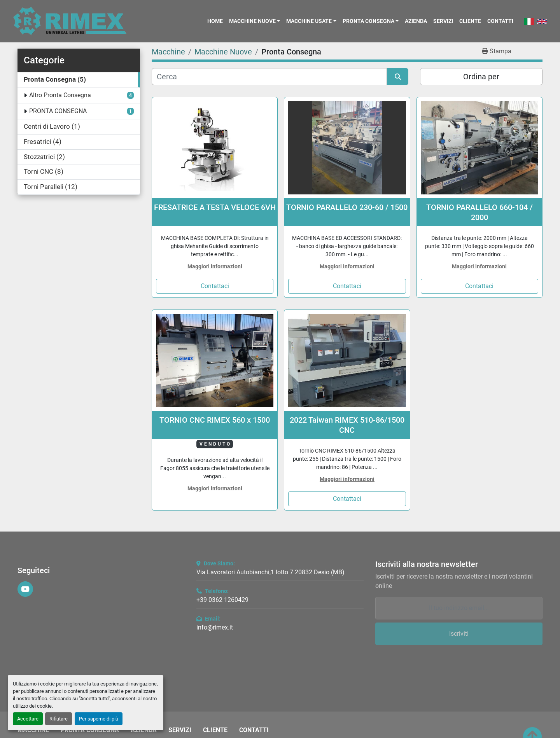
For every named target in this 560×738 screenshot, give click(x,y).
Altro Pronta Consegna (60, 95)
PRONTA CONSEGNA (58, 111)
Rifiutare (59, 719)
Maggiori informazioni (215, 266)
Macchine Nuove (252, 21)
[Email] (459, 608)
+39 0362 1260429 (222, 600)
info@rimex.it (215, 627)
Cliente (470, 21)
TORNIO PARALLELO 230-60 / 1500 (347, 207)
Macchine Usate (309, 21)
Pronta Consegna (368, 21)
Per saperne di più (99, 719)
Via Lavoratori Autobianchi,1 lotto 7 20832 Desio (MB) (270, 572)
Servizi (443, 21)
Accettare (28, 719)
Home (215, 21)
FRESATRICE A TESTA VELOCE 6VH (215, 207)
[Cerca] (269, 77)
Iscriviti (459, 634)
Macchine (33, 730)
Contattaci (215, 286)
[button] (255, 21)
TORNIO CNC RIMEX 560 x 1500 (215, 420)
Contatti (500, 21)
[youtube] (25, 589)
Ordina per (481, 77)
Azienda (416, 21)
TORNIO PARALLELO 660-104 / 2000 (479, 212)
